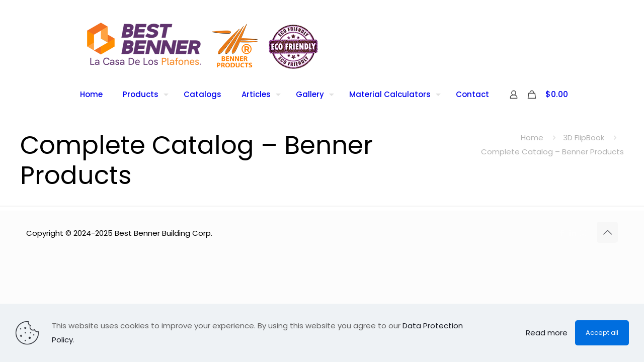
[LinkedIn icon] (572, 233)
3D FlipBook (584, 138)
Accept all (602, 333)
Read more (547, 333)
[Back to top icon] (607, 232)
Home (532, 138)
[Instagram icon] (583, 233)
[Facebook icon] (562, 233)
